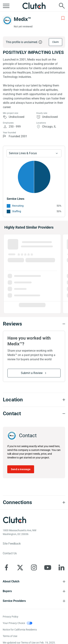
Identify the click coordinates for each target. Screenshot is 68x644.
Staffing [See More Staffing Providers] (17, 211)
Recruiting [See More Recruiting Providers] (18, 206)
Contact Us (10, 553)
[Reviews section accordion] (34, 324)
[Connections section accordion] (34, 502)
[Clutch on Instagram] (34, 567)
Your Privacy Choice (14, 623)
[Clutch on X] (20, 567)
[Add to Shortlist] (63, 18)
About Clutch (11, 581)
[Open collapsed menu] (6, 6)
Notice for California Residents (20, 630)
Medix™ (22, 19)
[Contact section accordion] (34, 414)
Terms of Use (10, 636)
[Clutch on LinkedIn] (61, 567)
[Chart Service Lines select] (34, 153)
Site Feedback (12, 544)
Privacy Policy (11, 617)
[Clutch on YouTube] (48, 567)
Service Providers (14, 601)
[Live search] (62, 6)
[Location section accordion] (34, 400)
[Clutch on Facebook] (6, 567)
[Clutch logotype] (15, 520)
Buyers (7, 591)
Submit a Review (32, 373)
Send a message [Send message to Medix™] (21, 469)
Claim (55, 42)
